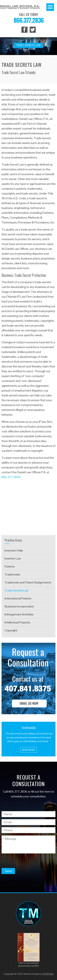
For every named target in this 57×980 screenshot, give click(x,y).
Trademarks (12, 574)
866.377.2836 (29, 20)
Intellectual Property (17, 622)
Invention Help (14, 550)
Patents (10, 566)
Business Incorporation (19, 606)
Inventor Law (13, 558)
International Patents (18, 598)
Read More (28, 750)
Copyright (11, 630)
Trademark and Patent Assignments (28, 582)
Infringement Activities (19, 614)
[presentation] (25, 861)
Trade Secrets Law (16, 590)
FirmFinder (48, 974)
